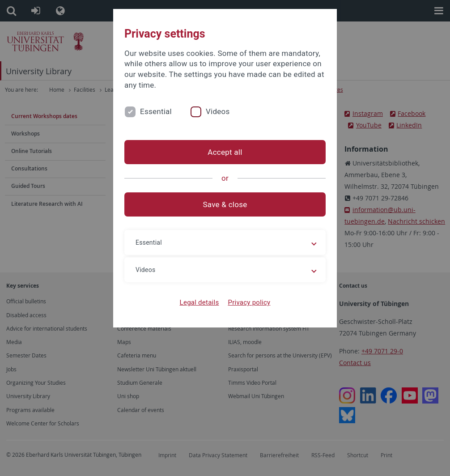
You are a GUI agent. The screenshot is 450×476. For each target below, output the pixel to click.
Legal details (200, 302)
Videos (218, 111)
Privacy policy (249, 302)
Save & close (225, 204)
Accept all (225, 152)
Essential (156, 111)
